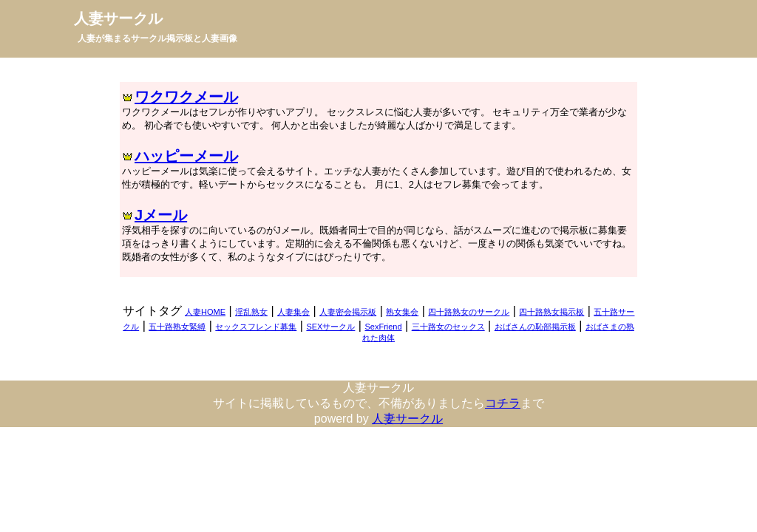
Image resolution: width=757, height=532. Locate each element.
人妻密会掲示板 (348, 312)
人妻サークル (118, 18)
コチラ (503, 403)
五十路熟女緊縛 (177, 327)
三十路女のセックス (448, 327)
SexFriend (383, 327)
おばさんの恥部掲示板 (535, 327)
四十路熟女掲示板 (551, 312)
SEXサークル (330, 327)
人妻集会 (293, 312)
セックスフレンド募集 (256, 327)
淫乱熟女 (251, 312)
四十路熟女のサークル (469, 312)
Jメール (161, 215)
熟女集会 (402, 312)
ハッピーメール (186, 156)
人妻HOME (205, 312)
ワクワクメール (186, 97)
